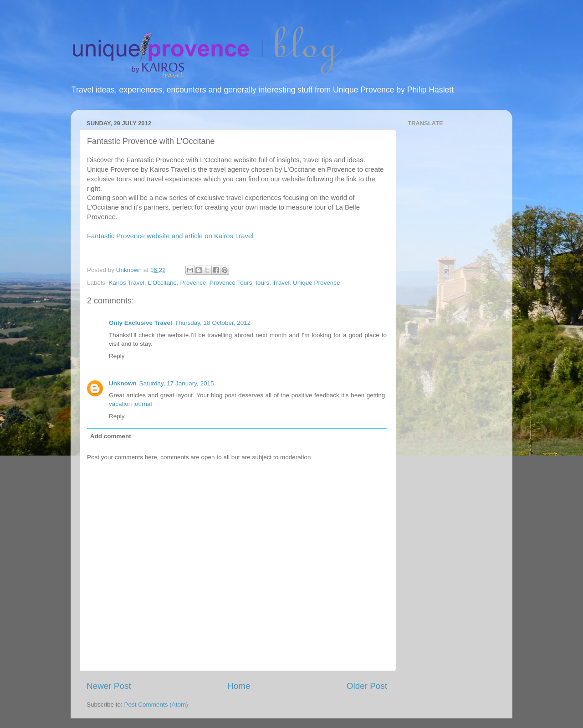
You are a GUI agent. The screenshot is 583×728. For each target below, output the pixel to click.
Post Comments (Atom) (156, 705)
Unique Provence (317, 283)
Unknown (123, 383)
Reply (117, 356)
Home (239, 686)
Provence (193, 283)
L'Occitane (162, 283)
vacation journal (130, 404)
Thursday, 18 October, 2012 (213, 323)
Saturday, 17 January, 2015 (177, 383)
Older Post (367, 686)
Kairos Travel (126, 283)
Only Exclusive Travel (141, 323)
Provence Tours (231, 283)
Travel (281, 283)
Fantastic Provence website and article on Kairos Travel (170, 236)
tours (262, 283)
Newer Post (109, 686)
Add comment (111, 436)
